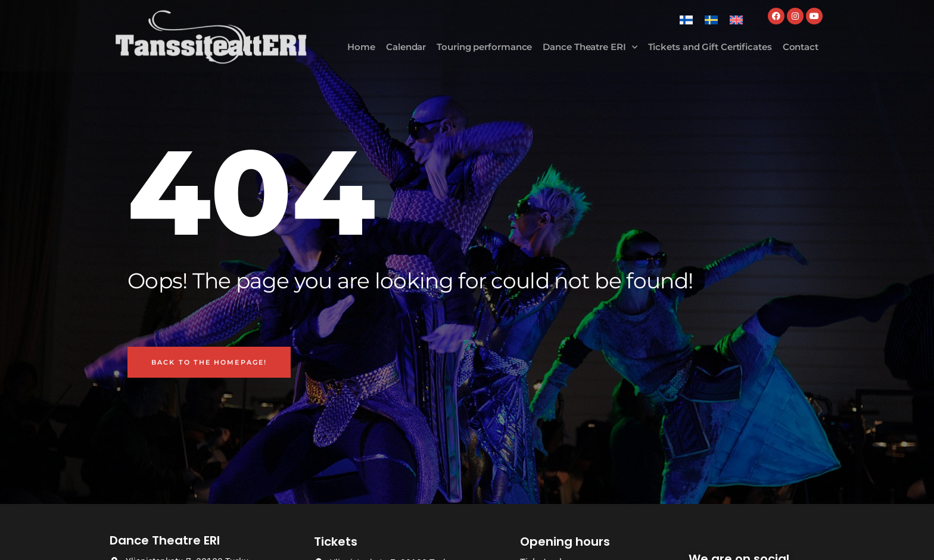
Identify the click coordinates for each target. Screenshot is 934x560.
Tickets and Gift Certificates (710, 47)
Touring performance (484, 47)
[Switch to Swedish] (711, 20)
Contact (801, 47)
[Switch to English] (736, 20)
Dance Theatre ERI (590, 47)
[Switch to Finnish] (686, 20)
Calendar (406, 47)
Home (361, 47)
